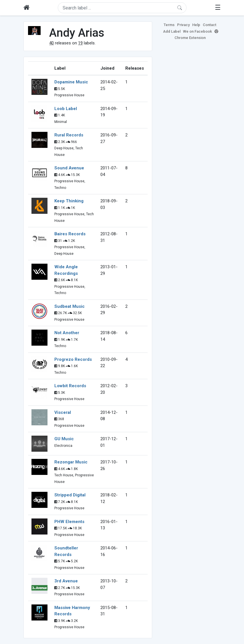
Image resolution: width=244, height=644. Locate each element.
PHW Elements (69, 522)
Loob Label (66, 109)
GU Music (64, 439)
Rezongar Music (71, 462)
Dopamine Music (71, 82)
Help (196, 25)
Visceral (63, 412)
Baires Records (70, 234)
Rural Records (69, 135)
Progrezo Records (73, 359)
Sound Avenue (69, 168)
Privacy (183, 25)
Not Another (67, 333)
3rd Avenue (66, 581)
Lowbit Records (70, 386)
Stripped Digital (70, 495)
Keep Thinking (69, 201)
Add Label (172, 31)
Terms (169, 25)
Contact (210, 25)
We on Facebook (198, 31)
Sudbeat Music (70, 306)
